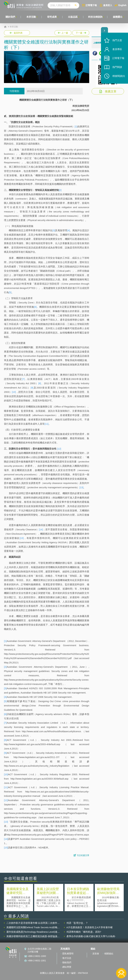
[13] (81, 487)
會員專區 (117, 49)
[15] (22, 538)
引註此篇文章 (83, 855)
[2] (60, 190)
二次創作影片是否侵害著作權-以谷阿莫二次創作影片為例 (33, 923)
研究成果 (52, 17)
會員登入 (108, 5)
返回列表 (18, 33)
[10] (14, 392)
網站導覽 (67, 967)
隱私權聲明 (68, 954)
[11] (47, 424)
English (122, 5)
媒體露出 (118, 17)
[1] (76, 126)
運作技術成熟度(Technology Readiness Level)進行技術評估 (33, 932)
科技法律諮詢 (95, 17)
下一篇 (81, 32)
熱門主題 (117, 40)
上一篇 (63, 32)
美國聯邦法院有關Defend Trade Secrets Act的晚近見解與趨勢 (33, 927)
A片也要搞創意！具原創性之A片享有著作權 (90, 927)
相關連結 (109, 954)
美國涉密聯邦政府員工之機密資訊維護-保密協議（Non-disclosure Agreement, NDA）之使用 (32, 936)
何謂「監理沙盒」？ (77, 923)
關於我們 (10, 17)
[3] (54, 230)
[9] (32, 388)
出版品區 (73, 17)
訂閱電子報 (91, 5)
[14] (41, 529)
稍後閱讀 (119, 76)
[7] (23, 379)
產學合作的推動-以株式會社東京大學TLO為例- (91, 936)
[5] (10, 292)
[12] (59, 449)
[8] (40, 383)
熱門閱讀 (117, 67)
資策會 (96, 954)
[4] (69, 230)
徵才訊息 (67, 958)
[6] (35, 307)
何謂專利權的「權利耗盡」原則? (84, 932)
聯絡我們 (67, 962)
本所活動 (31, 17)
